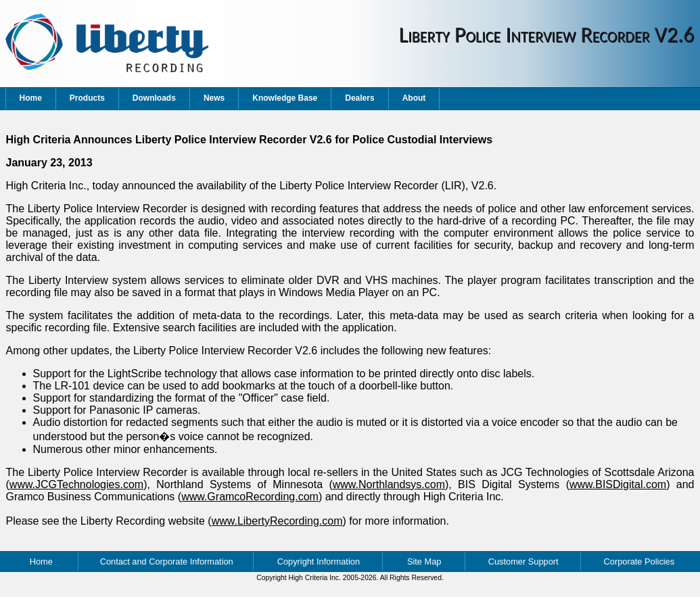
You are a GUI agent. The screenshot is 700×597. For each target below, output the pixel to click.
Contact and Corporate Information (167, 562)
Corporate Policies (639, 562)
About (414, 98)
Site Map (424, 562)
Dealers (359, 98)
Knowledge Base (285, 98)
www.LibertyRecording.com (277, 521)
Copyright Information (319, 562)
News (214, 98)
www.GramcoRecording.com (250, 497)
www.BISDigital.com (618, 484)
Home (31, 98)
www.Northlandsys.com (389, 484)
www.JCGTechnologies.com (76, 484)
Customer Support (523, 562)
